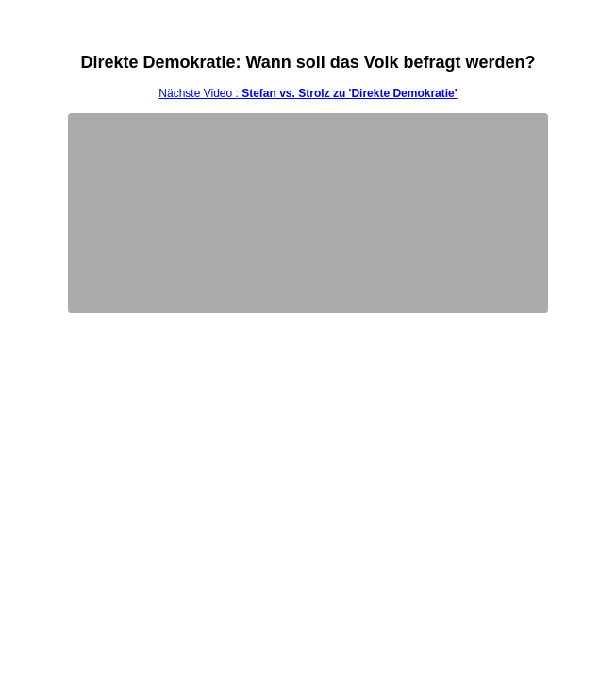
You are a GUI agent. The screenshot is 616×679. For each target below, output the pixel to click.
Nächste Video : (308, 93)
